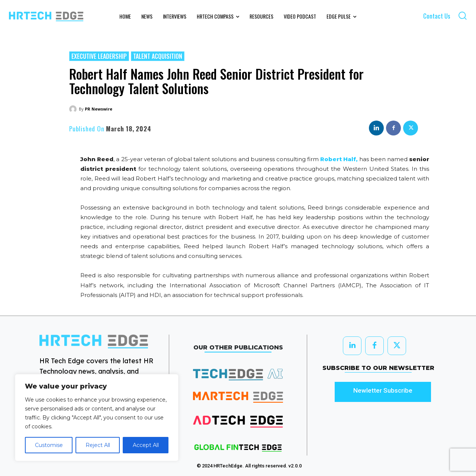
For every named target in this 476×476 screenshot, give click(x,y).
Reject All (98, 445)
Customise (49, 445)
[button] (462, 15)
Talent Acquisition (158, 56)
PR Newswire (99, 109)
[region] (97, 418)
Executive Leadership (99, 56)
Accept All (146, 445)
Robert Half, (339, 159)
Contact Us (437, 16)
